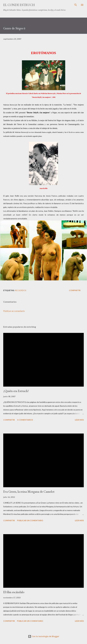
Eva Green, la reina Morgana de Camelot (29, 491)
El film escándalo (14, 592)
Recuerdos (21, 290)
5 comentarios (25, 420)
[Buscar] (76, 5)
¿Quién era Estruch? (16, 391)
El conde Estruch (19, 5)
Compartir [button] (75, 290)
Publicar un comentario (14, 311)
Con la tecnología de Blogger (44, 636)
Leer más (79, 420)
